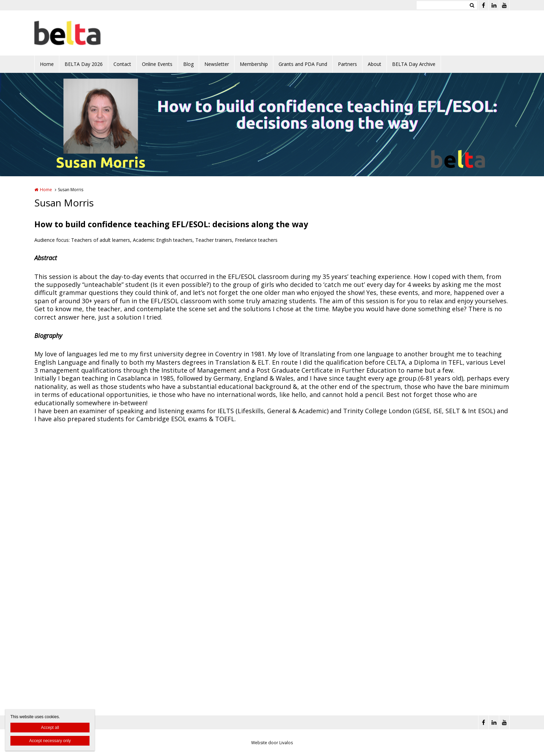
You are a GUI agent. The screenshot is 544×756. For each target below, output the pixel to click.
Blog (188, 64)
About (375, 64)
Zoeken (472, 5)
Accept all (50, 728)
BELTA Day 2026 (84, 64)
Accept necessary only (50, 741)
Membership (254, 64)
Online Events (157, 64)
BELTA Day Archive (414, 64)
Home (47, 64)
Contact (122, 64)
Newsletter (217, 64)
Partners (347, 64)
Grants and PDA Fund (303, 64)
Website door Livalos (272, 743)
